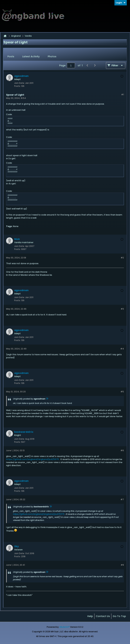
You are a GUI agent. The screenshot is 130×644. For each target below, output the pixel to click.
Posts (11, 56)
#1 (123, 95)
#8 (122, 565)
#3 (122, 309)
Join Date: (19, 83)
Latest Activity (31, 56)
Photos (52, 56)
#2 (122, 258)
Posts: (17, 86)
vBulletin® (64, 627)
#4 (122, 349)
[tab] (11, 57)
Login (121, 3)
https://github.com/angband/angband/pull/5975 (32, 459)
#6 (122, 450)
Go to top (119, 616)
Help (90, 616)
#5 (122, 392)
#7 (122, 499)
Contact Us (103, 616)
